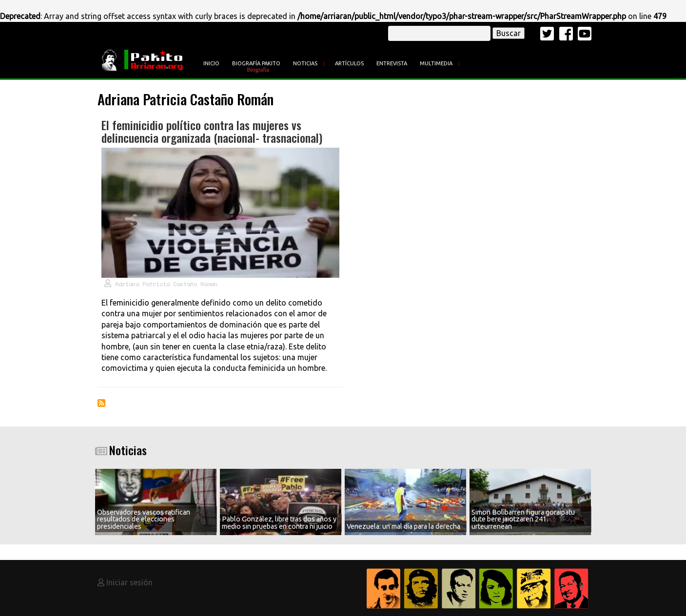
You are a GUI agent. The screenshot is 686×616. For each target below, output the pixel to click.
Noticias (305, 63)
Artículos (349, 63)
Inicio (211, 63)
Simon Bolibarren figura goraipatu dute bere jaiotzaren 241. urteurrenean (523, 519)
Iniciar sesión (129, 582)
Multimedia (436, 63)
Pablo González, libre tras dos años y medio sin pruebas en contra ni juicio (279, 522)
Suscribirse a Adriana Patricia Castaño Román (101, 403)
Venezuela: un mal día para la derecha (403, 526)
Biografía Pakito (256, 63)
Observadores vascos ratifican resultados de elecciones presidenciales (144, 519)
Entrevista (392, 63)
